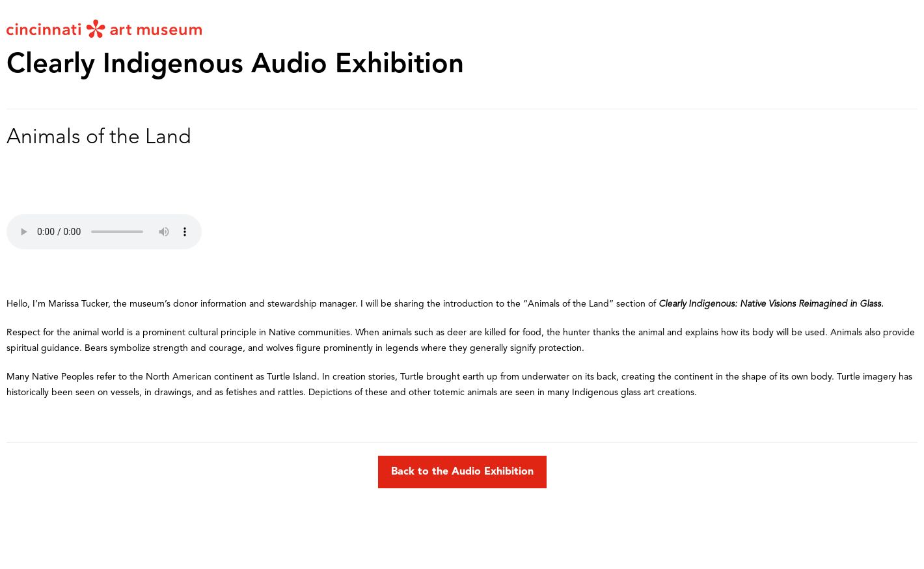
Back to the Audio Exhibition (462, 472)
